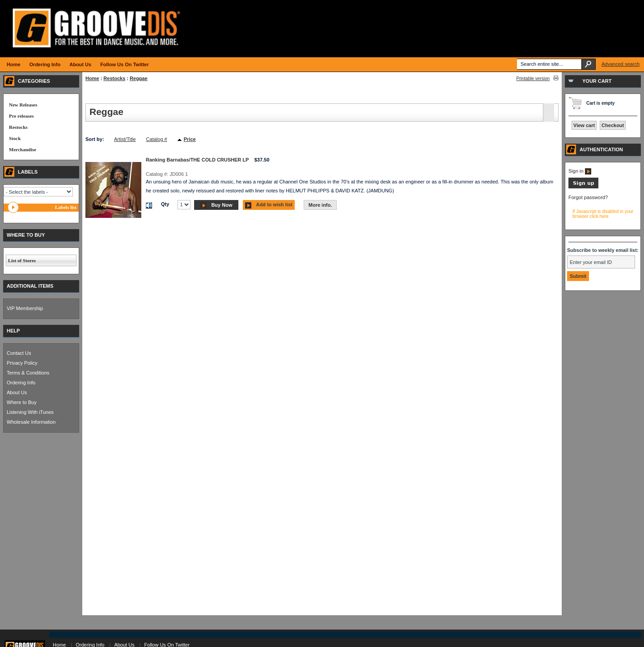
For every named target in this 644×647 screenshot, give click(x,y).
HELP (13, 331)
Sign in (580, 171)
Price (190, 139)
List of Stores (22, 260)
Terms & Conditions (28, 373)
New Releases (23, 105)
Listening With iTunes (30, 412)
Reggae (139, 78)
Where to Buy (22, 402)
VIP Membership (25, 308)
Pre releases (21, 116)
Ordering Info (21, 383)
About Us (17, 392)
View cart (584, 125)
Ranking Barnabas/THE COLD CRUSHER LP (197, 160)
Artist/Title (125, 139)
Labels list (66, 207)
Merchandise (23, 149)
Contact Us (19, 353)
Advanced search (621, 64)
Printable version (533, 79)
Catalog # (157, 139)
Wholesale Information (31, 422)
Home (92, 78)
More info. (320, 205)
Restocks (114, 78)
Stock (15, 138)
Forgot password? (588, 197)
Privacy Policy (22, 363)
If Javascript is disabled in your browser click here (603, 214)
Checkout (613, 125)
